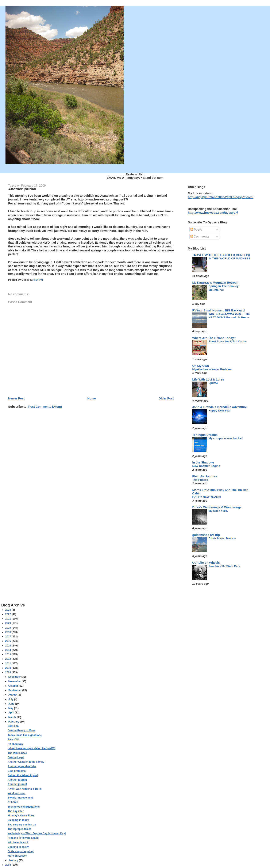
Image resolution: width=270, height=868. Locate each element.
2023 (8, 610)
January (13, 860)
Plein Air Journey (205, 476)
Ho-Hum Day (15, 744)
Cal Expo (13, 726)
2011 (8, 664)
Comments (200, 236)
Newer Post (16, 398)
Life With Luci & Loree (208, 379)
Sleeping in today (18, 820)
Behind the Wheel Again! (23, 775)
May (11, 708)
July (11, 699)
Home (92, 398)
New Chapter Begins (206, 466)
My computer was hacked (226, 438)
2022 (8, 614)
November (15, 681)
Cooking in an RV (18, 847)
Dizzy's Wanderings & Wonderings (217, 507)
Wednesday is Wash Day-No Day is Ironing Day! (37, 833)
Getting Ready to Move (22, 730)
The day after (16, 811)
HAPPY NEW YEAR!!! (207, 497)
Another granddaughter (22, 766)
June (12, 704)
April (11, 713)
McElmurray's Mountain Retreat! (215, 283)
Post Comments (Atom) (45, 407)
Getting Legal (16, 757)
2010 (8, 668)
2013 (8, 654)
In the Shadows (203, 462)
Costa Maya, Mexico (222, 538)
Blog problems (17, 771)
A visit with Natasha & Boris (25, 789)
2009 (8, 672)
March (12, 717)
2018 (8, 632)
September (15, 690)
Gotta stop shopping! (21, 851)
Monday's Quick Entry (21, 816)
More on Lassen (17, 856)
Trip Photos (200, 480)
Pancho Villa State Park (224, 566)
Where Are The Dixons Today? (214, 338)
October (13, 686)
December (15, 677)
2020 (8, 623)
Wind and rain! (16, 793)
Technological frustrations (24, 807)
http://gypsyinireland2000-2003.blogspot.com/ (221, 197)
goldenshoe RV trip (206, 535)
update (213, 383)
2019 (8, 628)
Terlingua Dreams (205, 435)
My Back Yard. (218, 511)
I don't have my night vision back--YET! (31, 748)
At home (13, 802)
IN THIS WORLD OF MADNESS (229, 258)
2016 (8, 641)
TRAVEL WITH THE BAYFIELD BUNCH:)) (221, 255)
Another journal (17, 780)
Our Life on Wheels (206, 563)
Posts (196, 230)
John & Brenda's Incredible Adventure (219, 407)
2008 (8, 865)
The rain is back (17, 753)
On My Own (200, 366)
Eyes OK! (13, 740)
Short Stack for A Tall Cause (227, 341)
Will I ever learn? (18, 843)
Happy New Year (219, 411)
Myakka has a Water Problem (212, 369)
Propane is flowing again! (23, 838)
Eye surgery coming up (22, 825)
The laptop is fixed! (19, 829)
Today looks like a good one (25, 735)
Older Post (166, 398)
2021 (8, 619)
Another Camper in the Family (26, 762)
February (14, 722)
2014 (8, 650)
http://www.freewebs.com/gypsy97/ (213, 213)
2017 (8, 637)
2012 (8, 659)
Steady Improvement (20, 798)
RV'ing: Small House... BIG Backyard (218, 310)
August (13, 695)
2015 (8, 646)
